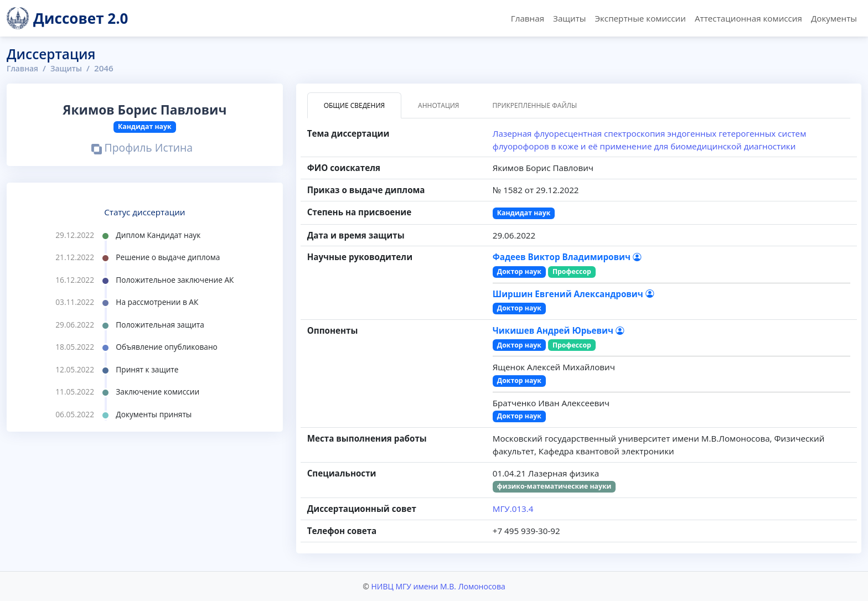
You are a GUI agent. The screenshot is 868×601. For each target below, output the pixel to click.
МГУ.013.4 (513, 509)
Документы (834, 18)
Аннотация (438, 105)
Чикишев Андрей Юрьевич (558, 330)
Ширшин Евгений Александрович (573, 294)
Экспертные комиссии (640, 18)
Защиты (569, 18)
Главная (528, 18)
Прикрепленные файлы (534, 105)
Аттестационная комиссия (748, 18)
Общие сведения (354, 105)
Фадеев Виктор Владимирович (567, 257)
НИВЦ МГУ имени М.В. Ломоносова (438, 586)
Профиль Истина (142, 149)
